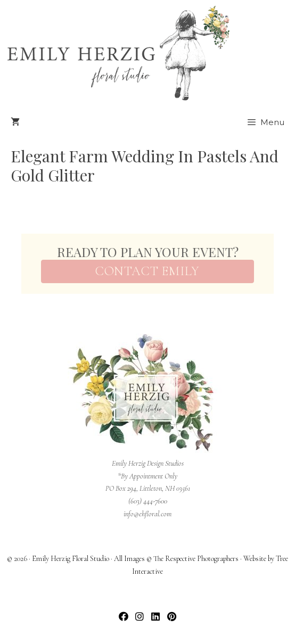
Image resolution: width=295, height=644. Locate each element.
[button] (124, 616)
